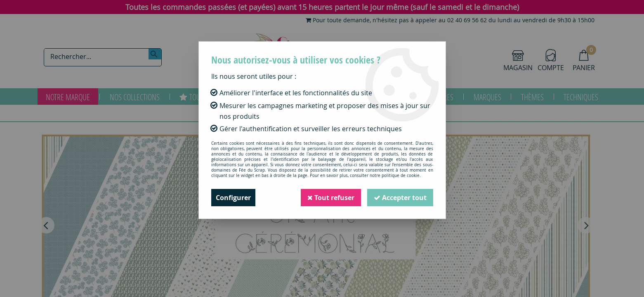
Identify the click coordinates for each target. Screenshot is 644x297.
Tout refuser (331, 198)
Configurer (233, 198)
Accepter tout (400, 198)
